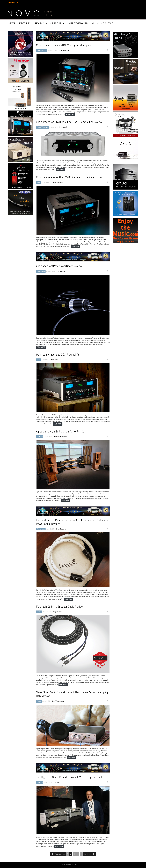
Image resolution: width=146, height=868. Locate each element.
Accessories (41, 271)
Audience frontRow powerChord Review (59, 266)
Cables (39, 612)
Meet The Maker (78, 23)
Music (95, 23)
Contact (108, 23)
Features (25, 23)
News (12, 23)
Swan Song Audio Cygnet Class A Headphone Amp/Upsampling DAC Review (72, 694)
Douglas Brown (66, 127)
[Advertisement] (21, 233)
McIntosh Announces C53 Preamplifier (58, 355)
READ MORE (70, 114)
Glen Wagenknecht (58, 701)
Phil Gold (57, 782)
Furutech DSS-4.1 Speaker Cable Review (60, 607)
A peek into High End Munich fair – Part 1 (60, 431)
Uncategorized (42, 50)
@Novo (13, 2)
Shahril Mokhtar (61, 529)
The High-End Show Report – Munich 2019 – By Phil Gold (69, 777)
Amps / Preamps (42, 127)
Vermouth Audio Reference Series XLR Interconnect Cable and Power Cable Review (72, 522)
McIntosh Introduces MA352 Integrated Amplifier (64, 45)
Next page (87, 854)
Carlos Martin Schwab (60, 437)
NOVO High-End (64, 50)
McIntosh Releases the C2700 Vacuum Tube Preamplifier (69, 177)
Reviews (40, 23)
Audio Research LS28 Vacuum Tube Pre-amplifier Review (69, 122)
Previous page (60, 854)
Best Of (57, 23)
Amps (39, 701)
